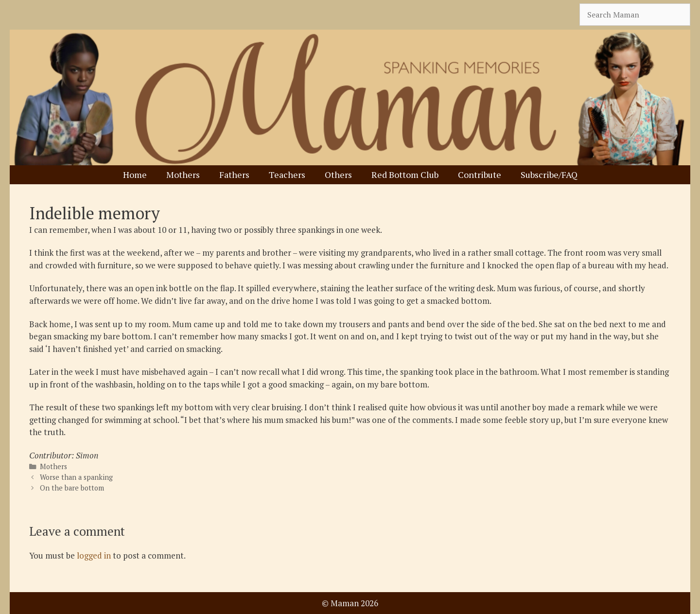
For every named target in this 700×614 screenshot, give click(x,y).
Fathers (234, 175)
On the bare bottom (72, 488)
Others (338, 175)
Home (135, 175)
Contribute (480, 175)
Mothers (183, 175)
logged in (94, 555)
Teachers (287, 175)
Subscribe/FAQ (549, 175)
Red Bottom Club (405, 175)
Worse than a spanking (76, 477)
